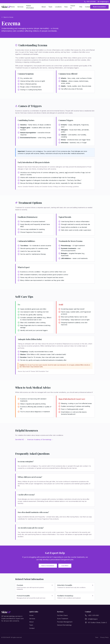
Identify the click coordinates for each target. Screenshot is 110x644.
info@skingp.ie (103, 2)
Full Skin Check (62, 615)
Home (13, 7)
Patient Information (30, 7)
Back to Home (7, 17)
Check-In (73, 7)
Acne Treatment (63, 619)
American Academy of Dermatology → (40, 440)
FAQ (81, 7)
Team (50, 7)
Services (20, 7)
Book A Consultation (99, 7)
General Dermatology (64, 625)
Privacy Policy (104, 637)
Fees (66, 7)
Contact (88, 7)
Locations (58, 7)
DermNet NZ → (20, 440)
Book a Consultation (48, 566)
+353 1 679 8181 (90, 2)
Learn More (65, 566)
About (44, 7)
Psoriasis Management (65, 622)
